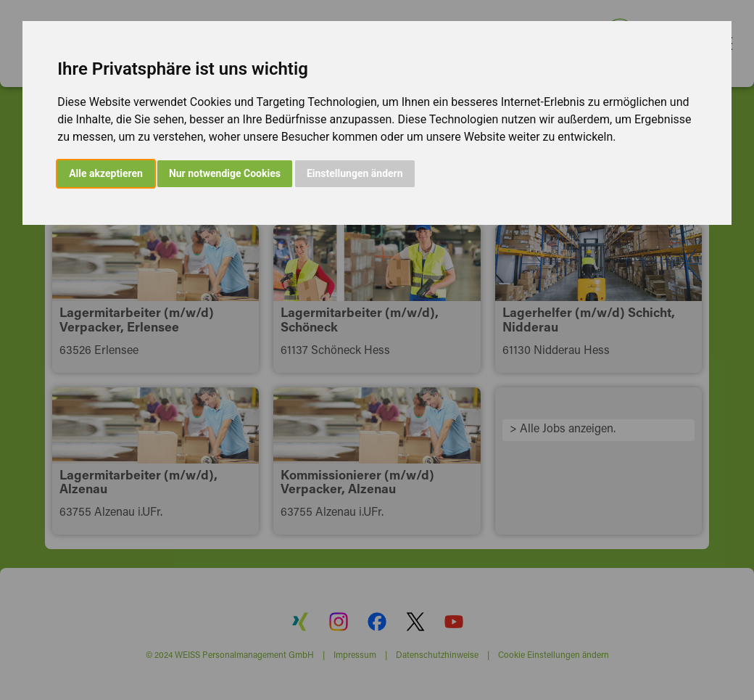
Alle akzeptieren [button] (106, 173)
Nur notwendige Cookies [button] (225, 173)
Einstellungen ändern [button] (355, 173)
